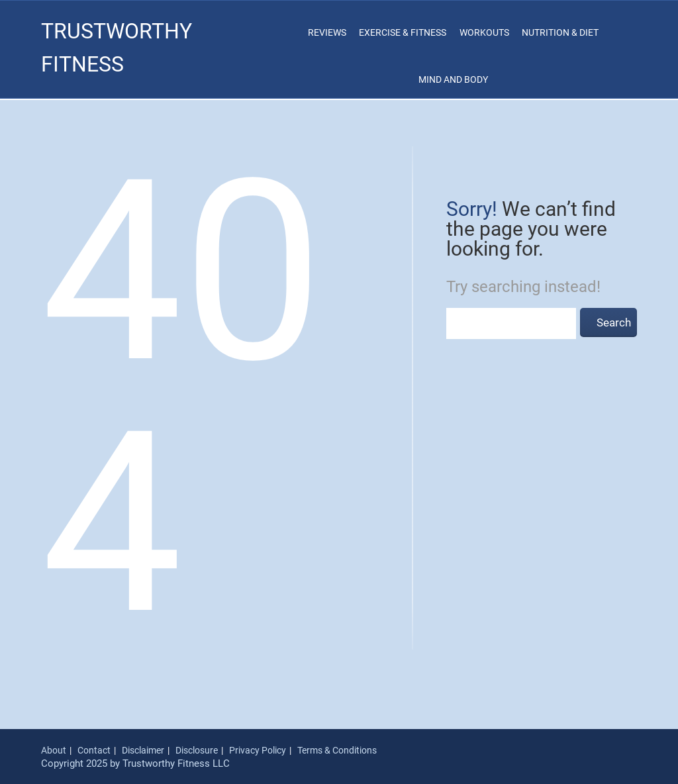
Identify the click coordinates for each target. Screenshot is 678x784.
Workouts (484, 32)
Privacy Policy (258, 750)
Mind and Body (453, 79)
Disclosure (197, 750)
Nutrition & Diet (560, 32)
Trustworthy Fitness (117, 48)
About (54, 750)
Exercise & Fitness (403, 32)
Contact (94, 750)
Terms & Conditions (337, 750)
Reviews (327, 32)
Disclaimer (143, 750)
